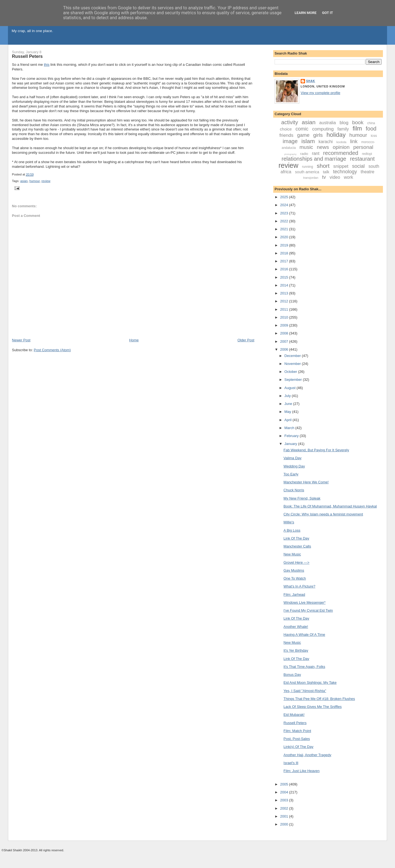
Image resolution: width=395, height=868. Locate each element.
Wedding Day (294, 466)
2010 (285, 317)
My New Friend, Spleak (302, 498)
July (288, 396)
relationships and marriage (314, 159)
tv (324, 177)
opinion (341, 147)
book (358, 122)
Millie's (289, 522)
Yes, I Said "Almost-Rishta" (305, 691)
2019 (285, 245)
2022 (285, 221)
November (293, 364)
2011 (285, 309)
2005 (285, 784)
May (288, 412)
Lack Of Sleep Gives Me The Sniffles (313, 707)
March (290, 428)
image (290, 141)
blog (344, 123)
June (289, 404)
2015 (285, 277)
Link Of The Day (297, 538)
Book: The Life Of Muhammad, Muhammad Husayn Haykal (330, 506)
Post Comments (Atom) (52, 350)
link (354, 141)
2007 (285, 341)
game (303, 135)
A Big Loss (292, 530)
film (357, 128)
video (335, 177)
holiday (336, 135)
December (293, 356)
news (323, 147)
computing (323, 129)
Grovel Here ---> (297, 562)
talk (326, 172)
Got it (328, 13)
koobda (342, 142)
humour (35, 181)
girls (318, 135)
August (290, 388)
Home (134, 340)
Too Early (291, 474)
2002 (285, 808)
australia (328, 123)
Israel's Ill (291, 763)
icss (374, 136)
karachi (326, 142)
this (47, 65)
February (292, 436)
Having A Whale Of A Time (304, 635)
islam (308, 141)
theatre (368, 172)
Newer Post (21, 340)
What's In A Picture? (300, 586)
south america (307, 172)
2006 (285, 349)
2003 (285, 800)
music (306, 147)
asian (24, 181)
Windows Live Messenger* (305, 602)
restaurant (362, 159)
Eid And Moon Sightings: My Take (310, 683)
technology (345, 172)
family (343, 129)
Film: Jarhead (294, 595)
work (348, 177)
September (294, 380)
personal (363, 147)
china (371, 123)
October (291, 372)
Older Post (246, 340)
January (291, 444)
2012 (285, 301)
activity (290, 122)
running (307, 167)
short (323, 166)
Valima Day (293, 458)
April (289, 420)
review (46, 181)
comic (302, 129)
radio (304, 154)
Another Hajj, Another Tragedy (307, 755)
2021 (285, 229)
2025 (285, 197)
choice (286, 129)
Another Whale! (296, 627)
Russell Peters (27, 56)
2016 (285, 269)
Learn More (306, 13)
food (371, 129)
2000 (285, 824)
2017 (285, 261)
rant (316, 153)
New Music (292, 554)
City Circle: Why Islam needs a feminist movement (323, 514)
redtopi (367, 154)
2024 (285, 205)
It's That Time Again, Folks (304, 667)
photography (290, 154)
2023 (285, 213)
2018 (285, 253)
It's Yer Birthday (296, 650)
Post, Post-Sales (297, 739)
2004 (285, 792)
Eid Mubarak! (294, 715)
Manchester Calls (297, 546)
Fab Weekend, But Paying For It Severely (316, 450)
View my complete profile (320, 93)
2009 (285, 325)
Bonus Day (292, 675)
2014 (285, 285)
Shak (311, 81)
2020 (285, 237)
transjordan (311, 178)
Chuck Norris (294, 490)
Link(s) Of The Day (299, 747)
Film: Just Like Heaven (302, 771)
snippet (341, 166)
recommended (341, 153)
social (359, 166)
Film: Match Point (297, 731)
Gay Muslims (294, 570)
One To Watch (295, 578)
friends (286, 135)
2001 (285, 816)
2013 (285, 293)
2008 (285, 333)
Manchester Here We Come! (306, 482)
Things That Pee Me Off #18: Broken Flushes (319, 699)
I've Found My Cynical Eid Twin (308, 610)
